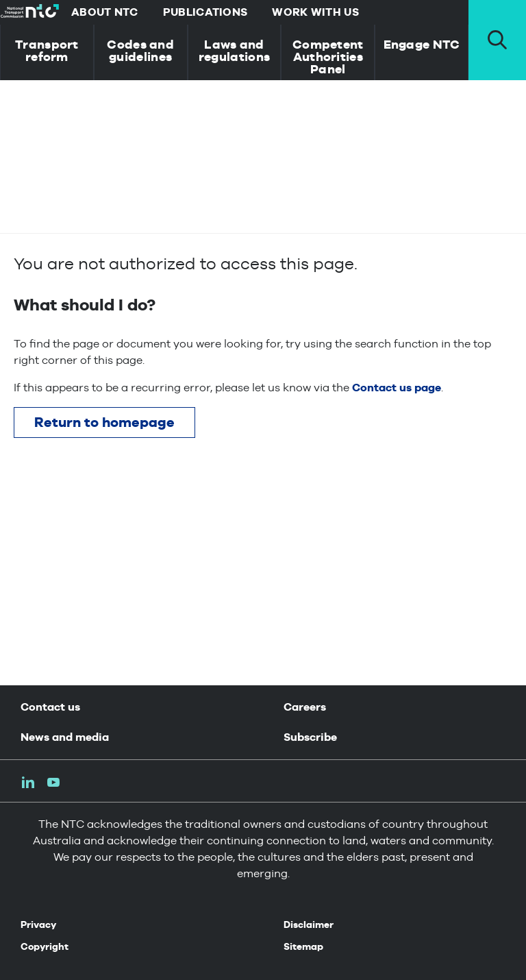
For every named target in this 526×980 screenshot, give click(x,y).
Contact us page (397, 388)
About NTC (105, 12)
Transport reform (47, 50)
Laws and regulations (234, 50)
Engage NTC (422, 44)
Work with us (315, 12)
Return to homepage (104, 422)
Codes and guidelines (140, 50)
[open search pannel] (497, 40)
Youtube (53, 782)
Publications (205, 12)
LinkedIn (28, 782)
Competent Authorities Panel (328, 57)
